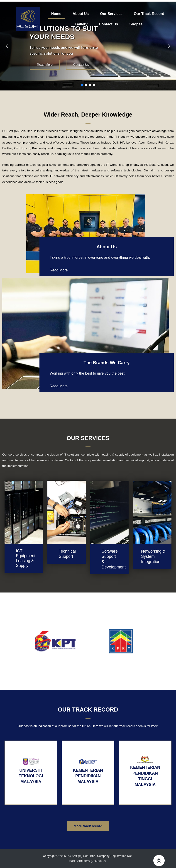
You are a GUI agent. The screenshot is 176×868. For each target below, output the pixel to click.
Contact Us (108, 24)
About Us (81, 14)
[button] (7, 46)
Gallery (81, 24)
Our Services (111, 14)
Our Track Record (149, 14)
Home (56, 14)
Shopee (136, 24)
